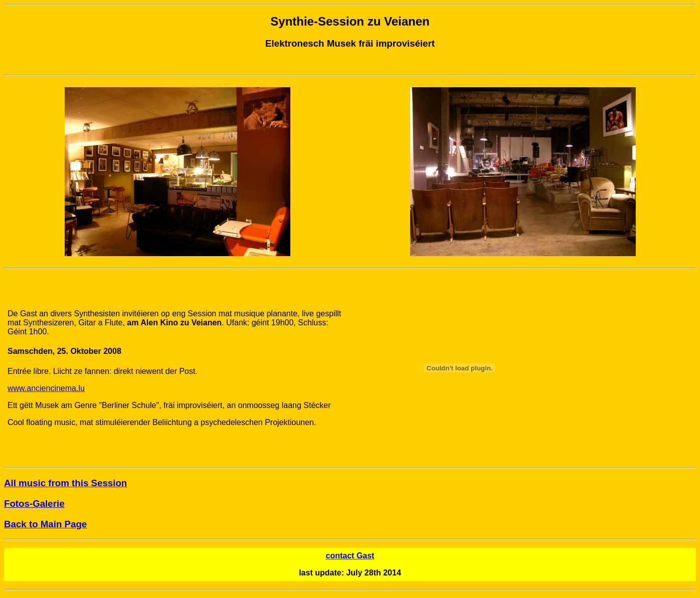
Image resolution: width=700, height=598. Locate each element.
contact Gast (350, 556)
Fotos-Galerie (34, 504)
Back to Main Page (45, 524)
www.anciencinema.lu (46, 388)
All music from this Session (65, 483)
